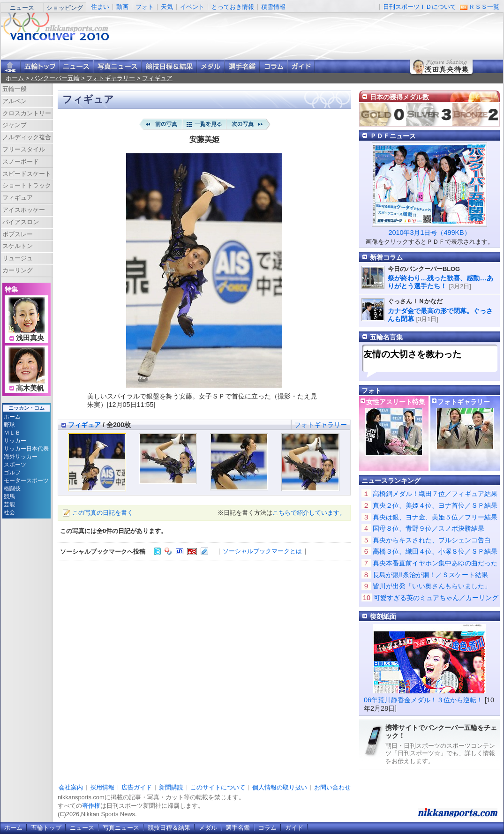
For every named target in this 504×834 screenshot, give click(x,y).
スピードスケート (27, 174)
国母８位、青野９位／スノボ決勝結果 (429, 528)
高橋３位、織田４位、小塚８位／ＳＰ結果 (435, 551)
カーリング (18, 270)
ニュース (22, 8)
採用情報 (102, 787)
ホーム (15, 78)
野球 (9, 425)
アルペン (15, 101)
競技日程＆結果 (169, 66)
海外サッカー (21, 457)
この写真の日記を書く (103, 513)
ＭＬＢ (12, 433)
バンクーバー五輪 (55, 78)
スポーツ (15, 465)
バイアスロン (21, 222)
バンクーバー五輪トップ (40, 66)
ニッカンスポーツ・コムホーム (11, 66)
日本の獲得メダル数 (399, 97)
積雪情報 (273, 7)
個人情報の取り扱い (280, 787)
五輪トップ (46, 828)
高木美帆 (30, 388)
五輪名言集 (386, 337)
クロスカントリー (27, 113)
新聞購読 (171, 787)
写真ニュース (117, 66)
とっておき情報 (233, 7)
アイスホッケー (24, 210)
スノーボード (21, 162)
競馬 (9, 496)
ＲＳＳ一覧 (484, 7)
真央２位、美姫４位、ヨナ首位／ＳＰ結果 (435, 505)
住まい (100, 7)
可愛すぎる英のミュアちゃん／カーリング (436, 598)
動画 (122, 7)
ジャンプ (15, 125)
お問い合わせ (332, 787)
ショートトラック (27, 185)
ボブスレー (18, 234)
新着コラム (386, 257)
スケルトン (18, 246)
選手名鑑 (242, 66)
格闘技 (12, 488)
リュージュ (18, 258)
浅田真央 (30, 338)
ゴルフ (12, 473)
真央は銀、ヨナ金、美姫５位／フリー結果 (435, 517)
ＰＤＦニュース (393, 136)
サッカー (15, 441)
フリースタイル (24, 149)
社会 (9, 512)
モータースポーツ (26, 481)
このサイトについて (218, 787)
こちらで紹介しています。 (309, 513)
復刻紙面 (383, 616)
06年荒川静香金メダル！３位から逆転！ (423, 700)
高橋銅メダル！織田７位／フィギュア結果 (435, 494)
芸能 (9, 504)
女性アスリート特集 (396, 402)
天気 (167, 7)
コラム (274, 66)
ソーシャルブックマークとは (262, 551)
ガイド (301, 66)
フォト (145, 7)
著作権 (91, 806)
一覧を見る (204, 124)
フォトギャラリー (111, 78)
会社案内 (71, 787)
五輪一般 (15, 89)
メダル (211, 66)
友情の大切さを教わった (412, 354)
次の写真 (248, 124)
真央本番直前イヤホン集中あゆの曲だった (435, 563)
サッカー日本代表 (26, 449)
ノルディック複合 (27, 137)
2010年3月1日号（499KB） (429, 233)
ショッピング (65, 8)
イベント (192, 7)
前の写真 (160, 124)
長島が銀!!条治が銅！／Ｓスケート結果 (430, 575)
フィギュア (157, 78)
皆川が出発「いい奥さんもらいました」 (432, 586)
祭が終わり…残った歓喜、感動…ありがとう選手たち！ (440, 282)
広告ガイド (137, 787)
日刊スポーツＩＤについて (420, 7)
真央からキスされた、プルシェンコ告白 (432, 540)
